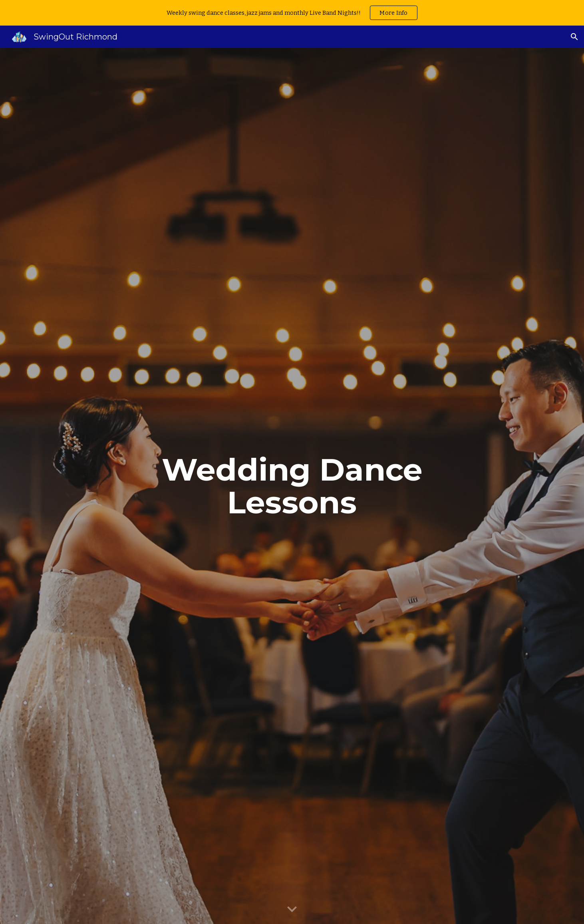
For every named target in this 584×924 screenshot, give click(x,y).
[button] (574, 37)
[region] (292, 13)
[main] (292, 486)
